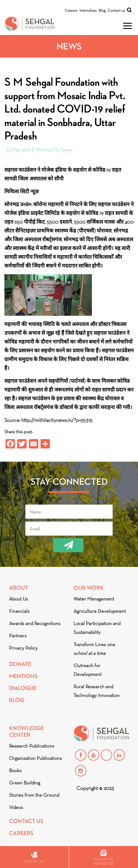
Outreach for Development (88, 670)
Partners (18, 636)
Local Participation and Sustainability (97, 628)
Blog (102, 10)
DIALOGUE (23, 688)
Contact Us (26, 821)
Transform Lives (94, 649)
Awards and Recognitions (35, 623)
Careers (71, 10)
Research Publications (32, 746)
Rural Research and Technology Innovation (97, 691)
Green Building (25, 783)
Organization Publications (35, 758)
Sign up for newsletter (104, 857)
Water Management (94, 599)
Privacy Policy (23, 648)
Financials (19, 611)
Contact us (116, 10)
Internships (88, 10)
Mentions (23, 676)
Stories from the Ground (34, 795)
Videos (16, 807)
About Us (19, 599)
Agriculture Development (100, 611)
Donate (20, 664)
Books (15, 770)
